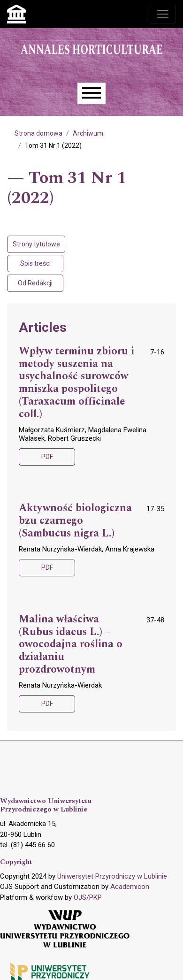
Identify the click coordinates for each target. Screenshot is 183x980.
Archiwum (88, 133)
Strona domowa (38, 133)
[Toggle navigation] (163, 14)
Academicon (130, 887)
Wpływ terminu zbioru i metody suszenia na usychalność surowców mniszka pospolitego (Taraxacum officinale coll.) (76, 383)
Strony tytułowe (36, 244)
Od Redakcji (35, 283)
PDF (47, 457)
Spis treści (35, 263)
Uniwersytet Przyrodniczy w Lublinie (112, 876)
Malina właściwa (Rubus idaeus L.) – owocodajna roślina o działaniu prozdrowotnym (71, 645)
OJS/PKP (88, 897)
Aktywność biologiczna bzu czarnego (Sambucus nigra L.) (75, 521)
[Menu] (91, 93)
